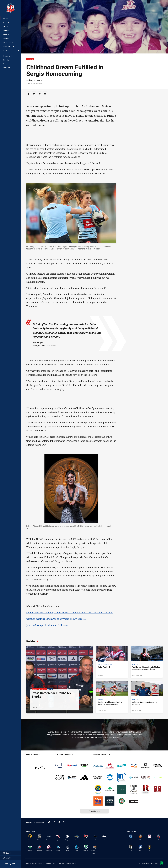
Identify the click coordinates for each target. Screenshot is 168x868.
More (11, 50)
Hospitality (9, 42)
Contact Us (61, 863)
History (7, 38)
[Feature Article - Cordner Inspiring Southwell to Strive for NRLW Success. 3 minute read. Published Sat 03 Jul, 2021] (112, 697)
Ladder (6, 30)
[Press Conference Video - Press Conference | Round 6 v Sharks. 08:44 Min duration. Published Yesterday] (60, 680)
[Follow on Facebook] (54, 822)
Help (54, 863)
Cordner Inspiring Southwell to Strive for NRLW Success (56, 619)
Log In (7, 858)
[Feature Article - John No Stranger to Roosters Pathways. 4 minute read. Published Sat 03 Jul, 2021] (147, 697)
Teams (6, 34)
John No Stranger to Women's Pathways (47, 625)
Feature (30, 59)
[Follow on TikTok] (49, 822)
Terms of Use (29, 863)
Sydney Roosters (34, 80)
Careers (49, 863)
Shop (5, 64)
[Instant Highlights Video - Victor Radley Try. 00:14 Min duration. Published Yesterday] (112, 662)
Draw (6, 26)
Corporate (7, 68)
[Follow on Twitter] (59, 822)
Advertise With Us (71, 863)
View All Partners (94, 811)
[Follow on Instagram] (64, 822)
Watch (6, 22)
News (6, 18)
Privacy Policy (39, 863)
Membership (8, 56)
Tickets (6, 60)
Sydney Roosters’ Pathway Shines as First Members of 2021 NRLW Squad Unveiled (70, 613)
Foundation (9, 46)
